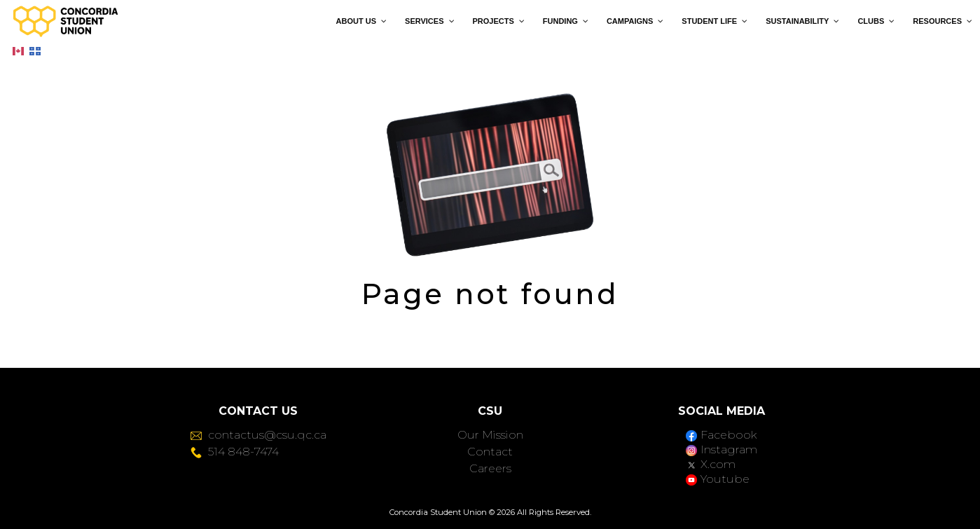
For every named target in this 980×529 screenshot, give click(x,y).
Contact (490, 452)
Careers (490, 468)
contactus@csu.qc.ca (258, 435)
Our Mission (490, 435)
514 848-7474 (235, 452)
